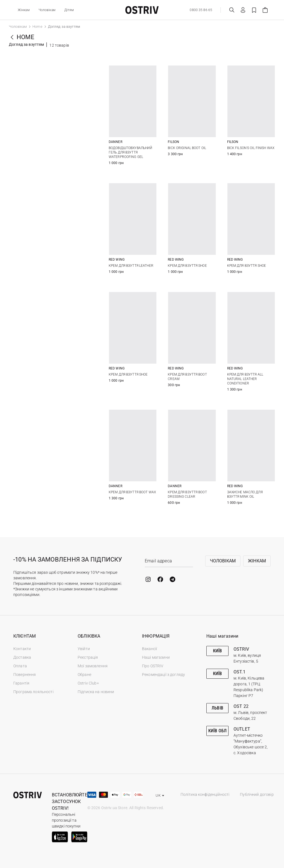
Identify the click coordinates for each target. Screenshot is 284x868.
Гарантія (21, 683)
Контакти (22, 649)
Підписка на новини (96, 692)
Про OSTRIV (153, 666)
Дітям (69, 10)
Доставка (22, 657)
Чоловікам (47, 10)
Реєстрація (88, 657)
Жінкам (24, 10)
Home (37, 27)
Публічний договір (257, 794)
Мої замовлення (93, 666)
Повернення (25, 675)
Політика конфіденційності (205, 794)
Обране (84, 675)
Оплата (20, 666)
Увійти (84, 649)
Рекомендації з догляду (163, 675)
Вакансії (149, 649)
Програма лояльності (33, 692)
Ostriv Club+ (88, 683)
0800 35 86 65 (201, 10)
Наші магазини (156, 657)
